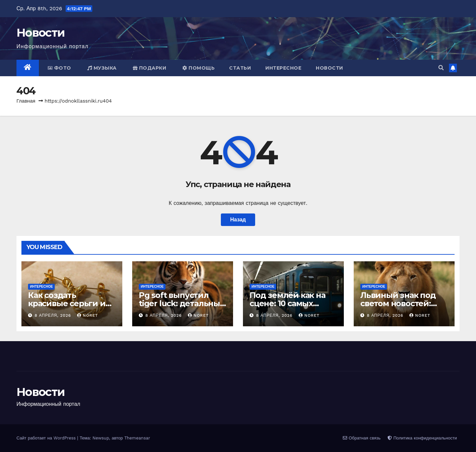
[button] (441, 68)
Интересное (283, 68)
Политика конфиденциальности (422, 438)
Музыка (102, 68)
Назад (238, 220)
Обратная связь (362, 438)
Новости (41, 33)
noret (88, 315)
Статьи (240, 68)
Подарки (150, 68)
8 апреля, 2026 (54, 315)
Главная (26, 101)
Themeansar (137, 438)
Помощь (198, 68)
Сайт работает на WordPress (47, 438)
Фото (59, 68)
